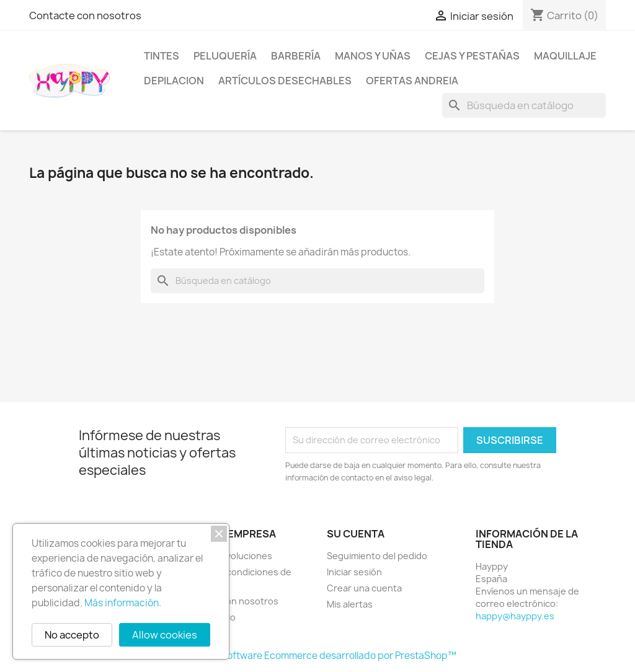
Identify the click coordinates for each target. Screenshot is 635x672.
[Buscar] (524, 105)
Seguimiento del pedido (377, 556)
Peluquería (225, 56)
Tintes (162, 56)
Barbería (296, 56)
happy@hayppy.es (515, 616)
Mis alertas (350, 604)
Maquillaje (565, 56)
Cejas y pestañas (472, 56)
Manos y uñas (373, 56)
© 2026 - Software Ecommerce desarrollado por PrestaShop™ (318, 656)
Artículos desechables (285, 81)
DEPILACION (174, 81)
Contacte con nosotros (85, 15)
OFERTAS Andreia (412, 81)
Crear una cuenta (364, 588)
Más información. (123, 603)
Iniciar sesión (354, 572)
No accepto (72, 635)
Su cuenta (356, 534)
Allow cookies (165, 635)
